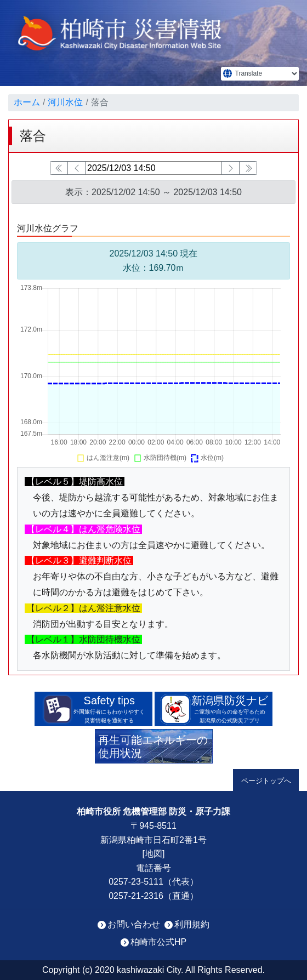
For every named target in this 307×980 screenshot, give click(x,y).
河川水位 (65, 102)
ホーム (27, 102)
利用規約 (192, 924)
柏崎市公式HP (158, 942)
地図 (153, 854)
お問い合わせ (134, 924)
